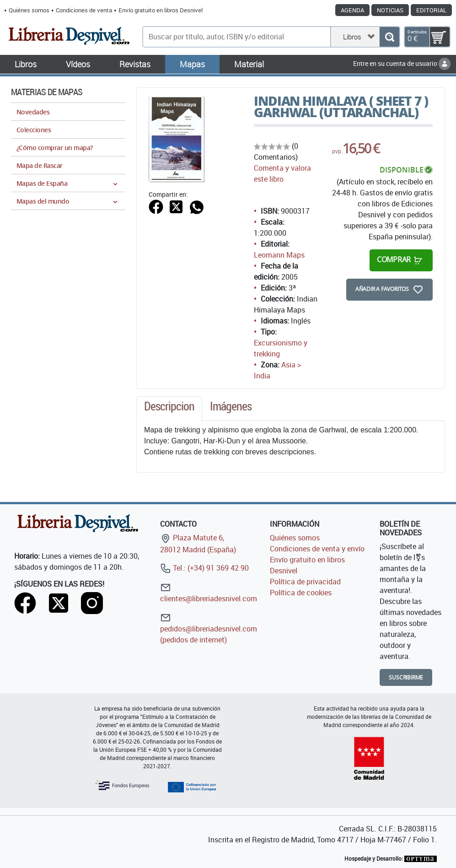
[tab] (169, 409)
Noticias (390, 10)
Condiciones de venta (84, 10)
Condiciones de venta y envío (317, 549)
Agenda (352, 10)
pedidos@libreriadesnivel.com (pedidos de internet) (209, 628)
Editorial (431, 10)
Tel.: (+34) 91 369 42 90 (204, 568)
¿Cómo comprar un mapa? (55, 148)
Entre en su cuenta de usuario (402, 63)
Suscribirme (406, 677)
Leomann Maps (279, 255)
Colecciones (34, 130)
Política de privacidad (305, 582)
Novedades (33, 112)
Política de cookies (301, 593)
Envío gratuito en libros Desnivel (161, 10)
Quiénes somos (29, 10)
